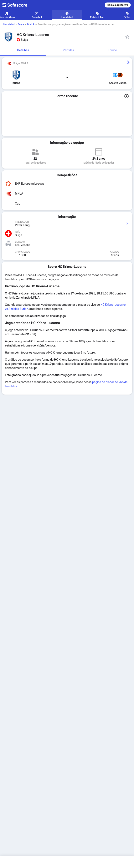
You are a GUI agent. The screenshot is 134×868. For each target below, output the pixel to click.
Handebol (9, 24)
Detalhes (23, 50)
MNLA (31, 24)
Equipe (112, 50)
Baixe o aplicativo (118, 5)
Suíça (21, 24)
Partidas (68, 50)
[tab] (23, 50)
